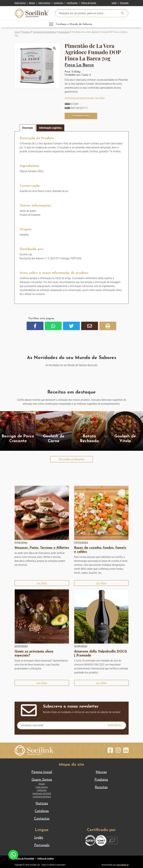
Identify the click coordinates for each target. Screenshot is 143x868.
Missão (32, 3)
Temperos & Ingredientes (44, 32)
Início (17, 32)
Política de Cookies (46, 859)
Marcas (101, 772)
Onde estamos (44, 3)
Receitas (101, 787)
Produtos (26, 32)
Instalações (59, 3)
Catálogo (42, 811)
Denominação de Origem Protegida (79, 98)
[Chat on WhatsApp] (13, 855)
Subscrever (114, 725)
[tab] (28, 128)
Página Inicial (42, 772)
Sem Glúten (100, 98)
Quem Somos (20, 3)
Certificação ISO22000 (42, 793)
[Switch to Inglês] (114, 2)
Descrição (28, 128)
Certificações (72, 3)
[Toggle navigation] (72, 24)
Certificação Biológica (42, 797)
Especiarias (64, 32)
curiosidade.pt (123, 865)
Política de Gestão (89, 3)
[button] (54, 48)
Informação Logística (50, 128)
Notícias (42, 803)
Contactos (42, 819)
